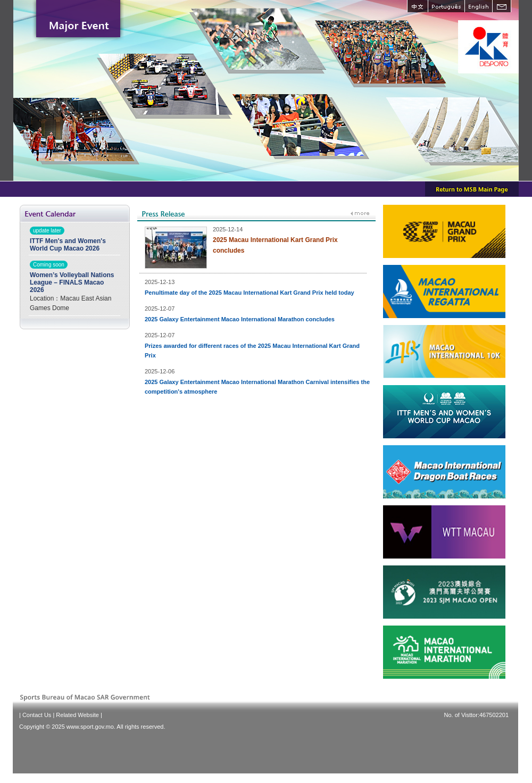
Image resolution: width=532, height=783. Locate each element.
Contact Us (37, 715)
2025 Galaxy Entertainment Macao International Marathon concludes (240, 319)
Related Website (77, 715)
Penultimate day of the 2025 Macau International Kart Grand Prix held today (250, 293)
